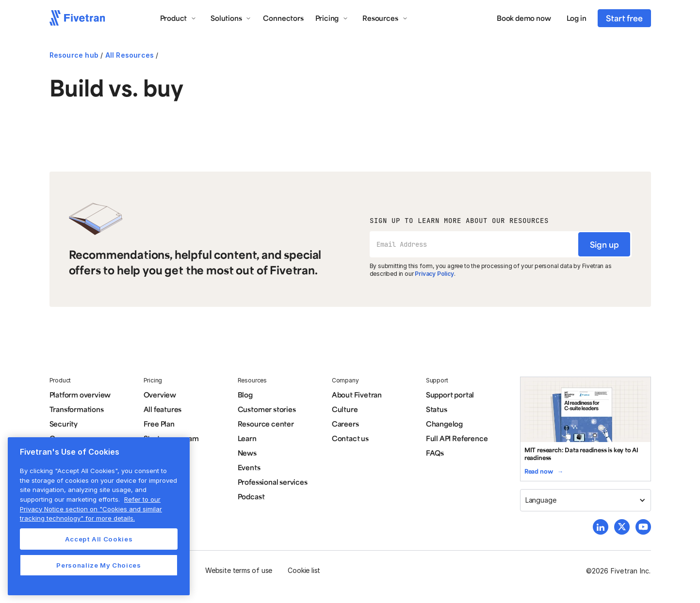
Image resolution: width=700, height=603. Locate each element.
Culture (345, 409)
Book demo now (524, 18)
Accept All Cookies (99, 539)
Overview (160, 395)
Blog (245, 395)
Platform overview (80, 395)
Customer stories (267, 409)
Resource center (266, 424)
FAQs (435, 453)
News (247, 453)
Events (249, 467)
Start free (624, 18)
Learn (247, 438)
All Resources (130, 55)
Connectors (283, 18)
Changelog (444, 424)
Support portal (450, 395)
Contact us (350, 438)
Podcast (251, 496)
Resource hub (74, 55)
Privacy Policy (434, 274)
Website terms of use (239, 570)
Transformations (77, 409)
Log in (577, 18)
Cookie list (304, 570)
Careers (345, 424)
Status (437, 409)
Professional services (273, 482)
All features (163, 409)
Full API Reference (457, 438)
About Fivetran (357, 395)
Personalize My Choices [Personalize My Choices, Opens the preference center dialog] (98, 565)
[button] (179, 18)
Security (64, 424)
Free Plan (159, 424)
